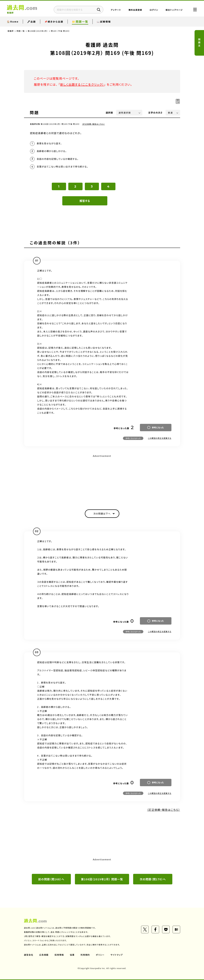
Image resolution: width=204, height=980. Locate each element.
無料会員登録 (135, 10)
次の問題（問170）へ (153, 879)
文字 (155, 113)
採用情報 (59, 955)
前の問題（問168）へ (51, 879)
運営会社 (29, 955)
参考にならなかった (133, 438)
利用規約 (85, 955)
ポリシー (100, 955)
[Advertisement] (102, 479)
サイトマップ (117, 955)
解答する (85, 201)
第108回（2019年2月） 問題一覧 (102, 879)
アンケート (116, 10)
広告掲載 (44, 955)
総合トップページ (174, 10)
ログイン (154, 10)
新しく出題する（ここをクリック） (82, 84)
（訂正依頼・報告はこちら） (93, 124)
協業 (72, 955)
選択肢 (109, 113)
